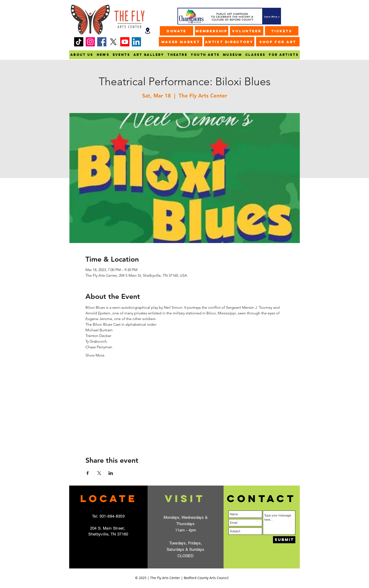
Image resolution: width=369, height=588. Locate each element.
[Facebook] (102, 42)
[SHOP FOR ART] (278, 42)
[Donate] (176, 31)
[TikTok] (79, 42)
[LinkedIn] (136, 42)
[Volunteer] (247, 31)
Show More (95, 355)
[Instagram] (90, 42)
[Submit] (284, 540)
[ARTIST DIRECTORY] (229, 42)
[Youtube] (125, 42)
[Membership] (212, 31)
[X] (113, 42)
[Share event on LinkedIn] (111, 473)
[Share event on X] (99, 473)
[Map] (148, 31)
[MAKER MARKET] (181, 42)
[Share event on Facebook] (88, 473)
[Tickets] (282, 31)
